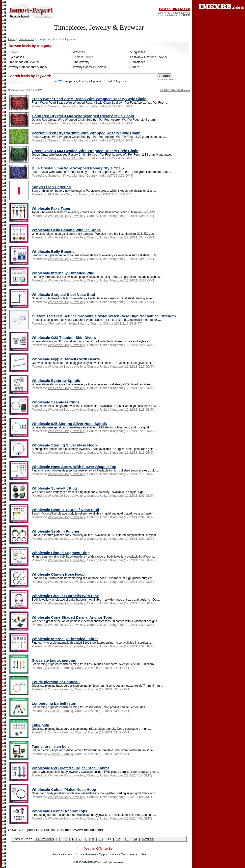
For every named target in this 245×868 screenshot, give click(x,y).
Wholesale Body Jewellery (67, 216)
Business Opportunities (101, 854)
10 (101, 839)
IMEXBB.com (95, 862)
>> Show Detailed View (175, 90)
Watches (79, 52)
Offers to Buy (73, 854)
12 (118, 839)
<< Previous (45, 839)
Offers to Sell (26, 39)
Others (135, 67)
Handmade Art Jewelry (24, 62)
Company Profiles (134, 854)
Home (12, 39)
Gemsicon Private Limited (66, 106)
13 (127, 839)
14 (135, 839)
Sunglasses (137, 52)
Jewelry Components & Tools (27, 67)
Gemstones (138, 62)
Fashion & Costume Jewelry (148, 57)
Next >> (148, 839)
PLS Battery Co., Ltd (63, 194)
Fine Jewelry (81, 62)
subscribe (184, 13)
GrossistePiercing (60, 668)
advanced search (167, 80)
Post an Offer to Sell (174, 9)
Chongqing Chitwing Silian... (68, 323)
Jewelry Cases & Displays (89, 67)
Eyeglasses (16, 57)
